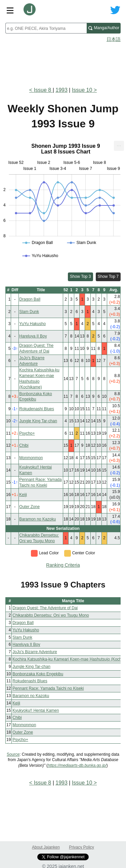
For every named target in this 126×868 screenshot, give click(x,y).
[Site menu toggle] (10, 10)
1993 (61, 90)
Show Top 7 (108, 276)
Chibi (24, 445)
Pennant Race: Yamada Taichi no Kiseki (48, 688)
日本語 (114, 39)
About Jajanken (46, 847)
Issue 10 (82, 90)
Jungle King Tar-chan (38, 421)
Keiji (23, 495)
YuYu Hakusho (32, 324)
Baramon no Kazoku (37, 519)
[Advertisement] (63, 62)
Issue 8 (43, 90)
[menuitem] (119, 146)
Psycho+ (27, 433)
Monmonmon (31, 458)
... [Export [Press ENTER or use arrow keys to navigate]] (119, 144)
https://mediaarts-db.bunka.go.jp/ (77, 765)
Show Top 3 (80, 276)
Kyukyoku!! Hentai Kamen (36, 710)
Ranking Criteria (63, 565)
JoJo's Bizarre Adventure (35, 652)
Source (13, 754)
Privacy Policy (81, 847)
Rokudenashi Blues (36, 409)
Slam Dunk (29, 312)
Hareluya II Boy (33, 336)
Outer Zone (29, 507)
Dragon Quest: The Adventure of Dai (45, 608)
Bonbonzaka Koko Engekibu (38, 674)
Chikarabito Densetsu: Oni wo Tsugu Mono (51, 615)
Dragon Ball (30, 299)
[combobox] (46, 28)
